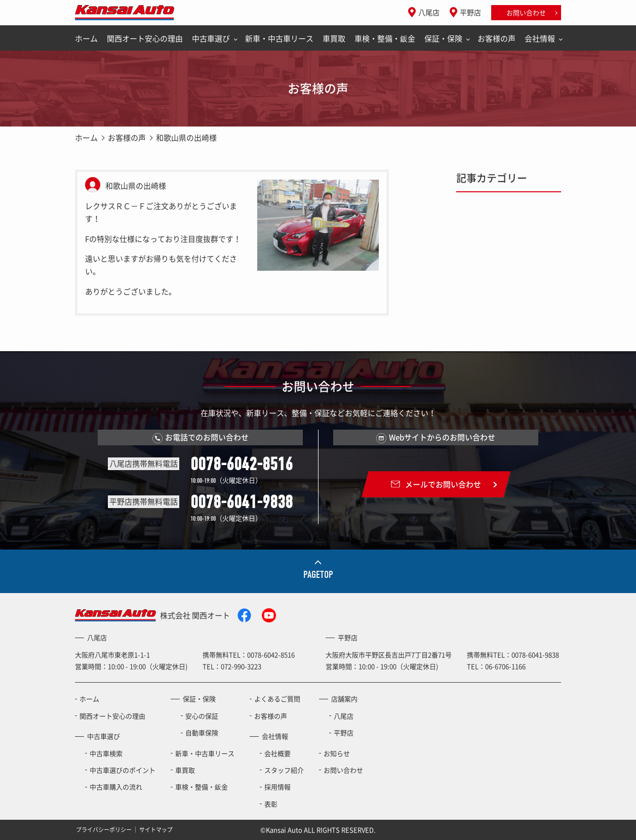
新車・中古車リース (279, 38)
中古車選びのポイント (123, 770)
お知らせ (337, 753)
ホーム (86, 38)
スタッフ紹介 (284, 770)
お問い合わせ (526, 12)
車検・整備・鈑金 (385, 38)
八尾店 (429, 12)
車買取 (334, 38)
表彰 (271, 804)
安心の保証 (202, 716)
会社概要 (277, 753)
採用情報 (277, 787)
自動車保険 (202, 732)
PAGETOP (318, 575)
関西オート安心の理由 (145, 38)
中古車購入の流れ (116, 787)
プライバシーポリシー (104, 830)
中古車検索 (106, 753)
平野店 (470, 12)
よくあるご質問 (277, 699)
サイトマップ (156, 830)
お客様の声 (496, 38)
